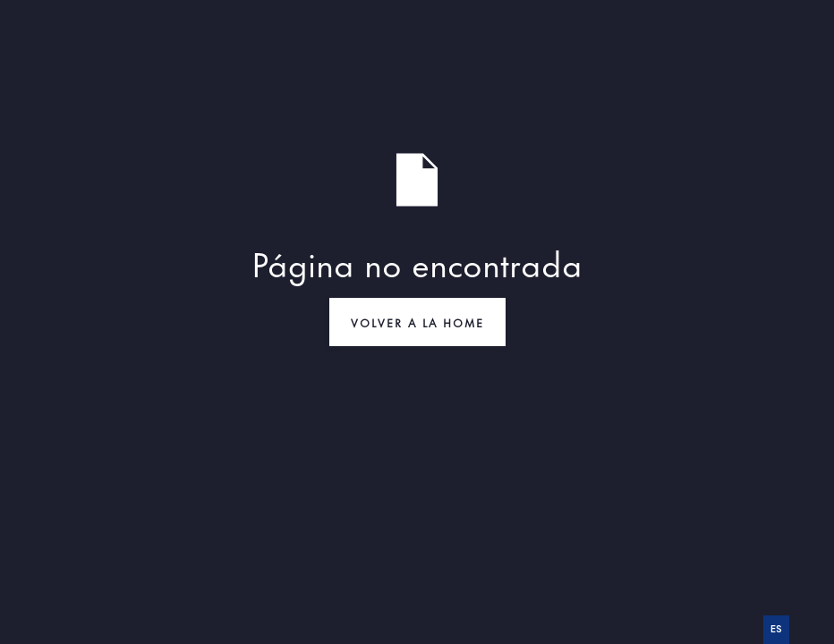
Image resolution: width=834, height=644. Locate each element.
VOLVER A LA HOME (417, 322)
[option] (803, 630)
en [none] (803, 629)
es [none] (776, 629)
